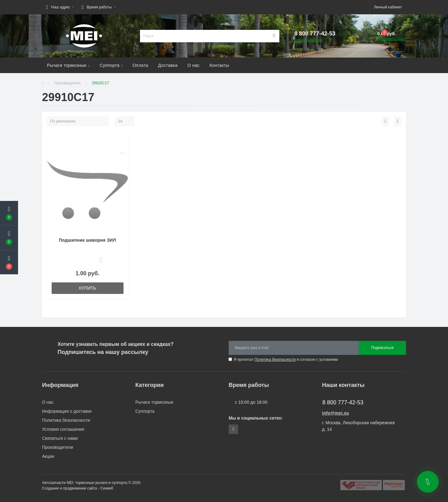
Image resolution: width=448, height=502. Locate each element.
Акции (48, 456)
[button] (60, 7)
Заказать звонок (308, 40)
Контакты (219, 65)
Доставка (168, 65)
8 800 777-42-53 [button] (343, 402)
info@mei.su (336, 413)
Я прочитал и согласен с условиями (286, 360)
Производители (58, 447)
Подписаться (382, 348)
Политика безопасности (275, 360)
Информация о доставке (67, 411)
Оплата (140, 65)
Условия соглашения (63, 429)
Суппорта (111, 65)
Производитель (67, 83)
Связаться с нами (60, 438)
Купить (88, 288)
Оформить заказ (392, 39)
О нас (194, 65)
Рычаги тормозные (68, 65)
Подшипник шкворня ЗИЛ (87, 240)
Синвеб (107, 488)
